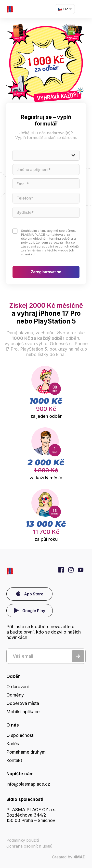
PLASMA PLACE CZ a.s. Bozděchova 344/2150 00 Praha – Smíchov (31, 815)
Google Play (34, 611)
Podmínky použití (23, 840)
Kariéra (13, 744)
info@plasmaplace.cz (28, 784)
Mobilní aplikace (23, 712)
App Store (34, 594)
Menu (84, 9)
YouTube (81, 570)
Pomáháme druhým (26, 752)
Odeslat (78, 656)
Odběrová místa (23, 703)
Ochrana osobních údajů (29, 846)
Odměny (15, 695)
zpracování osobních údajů (58, 246)
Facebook (61, 570)
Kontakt (14, 760)
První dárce (10, 9)
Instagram (71, 570)
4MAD (80, 857)
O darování (18, 687)
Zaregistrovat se (46, 272)
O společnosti (20, 735)
